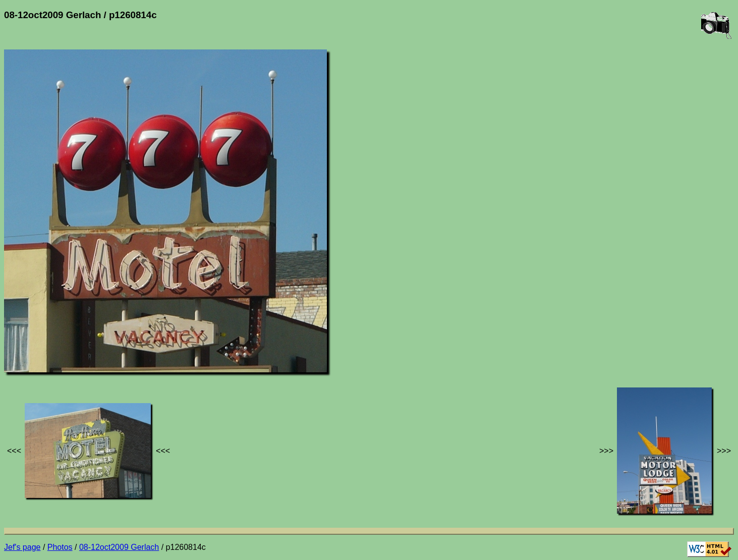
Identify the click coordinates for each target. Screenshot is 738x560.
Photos (60, 547)
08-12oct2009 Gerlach (119, 547)
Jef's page (22, 547)
